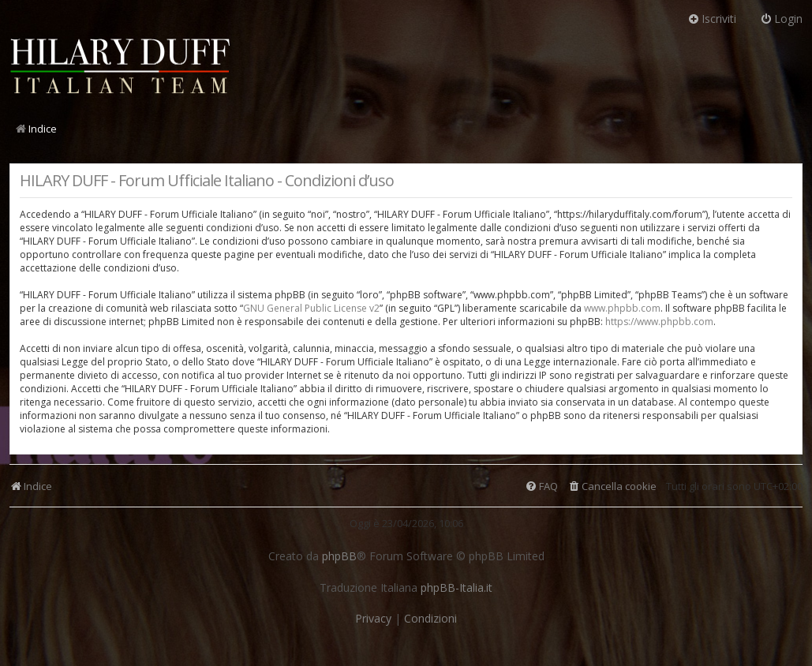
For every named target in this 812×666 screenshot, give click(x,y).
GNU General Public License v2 (311, 308)
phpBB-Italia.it (457, 588)
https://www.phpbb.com (659, 322)
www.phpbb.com (622, 308)
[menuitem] (612, 486)
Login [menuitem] (781, 19)
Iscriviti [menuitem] (712, 19)
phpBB (339, 556)
